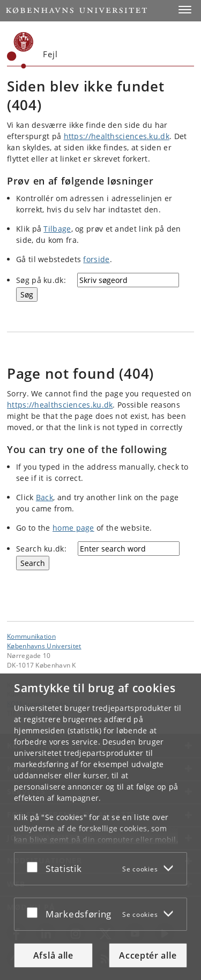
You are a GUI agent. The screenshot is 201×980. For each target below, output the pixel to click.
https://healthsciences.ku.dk (117, 136)
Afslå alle (53, 955)
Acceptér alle (148, 955)
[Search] (33, 563)
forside (96, 259)
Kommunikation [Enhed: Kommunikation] (31, 636)
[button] (185, 10)
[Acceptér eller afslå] (35, 867)
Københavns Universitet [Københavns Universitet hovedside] (44, 646)
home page (73, 528)
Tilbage (57, 229)
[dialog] (100, 827)
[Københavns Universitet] (20, 50)
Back (44, 497)
